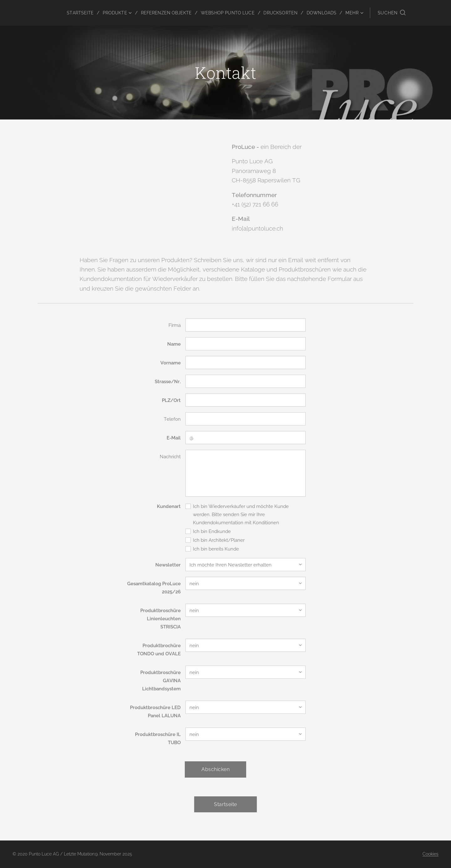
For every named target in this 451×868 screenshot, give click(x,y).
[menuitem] (71, 13)
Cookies (430, 854)
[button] (392, 13)
